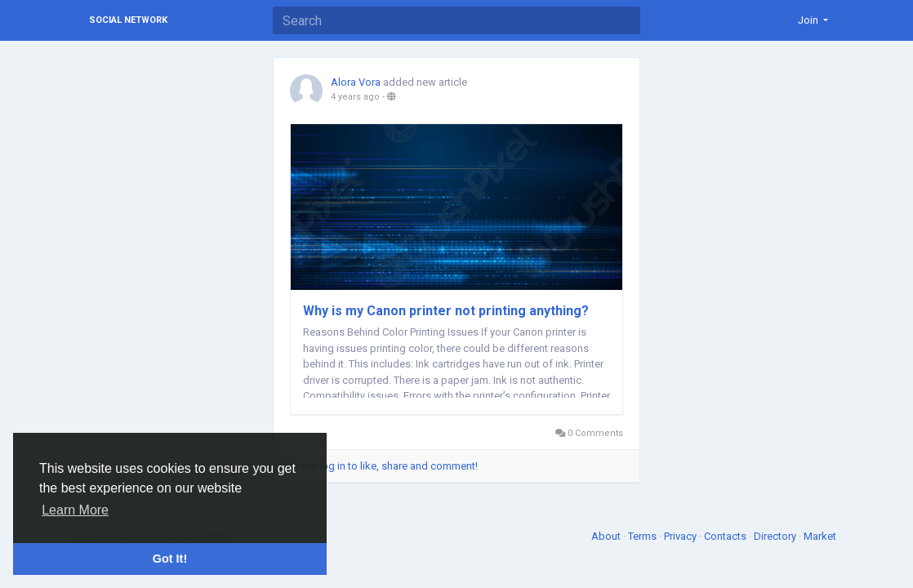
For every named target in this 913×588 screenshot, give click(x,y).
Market (820, 536)
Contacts (726, 536)
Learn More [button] (75, 510)
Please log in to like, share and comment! (382, 466)
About (607, 536)
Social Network (128, 20)
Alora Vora (356, 82)
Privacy (681, 536)
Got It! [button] (170, 559)
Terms (644, 536)
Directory (776, 536)
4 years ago (355, 97)
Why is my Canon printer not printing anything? (446, 311)
